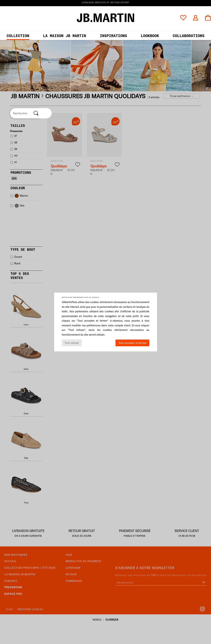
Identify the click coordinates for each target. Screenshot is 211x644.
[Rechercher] (36, 113)
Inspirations (113, 36)
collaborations (189, 36)
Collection (18, 36)
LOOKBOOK (150, 36)
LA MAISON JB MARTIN (65, 36)
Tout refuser (72, 343)
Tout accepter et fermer (132, 343)
